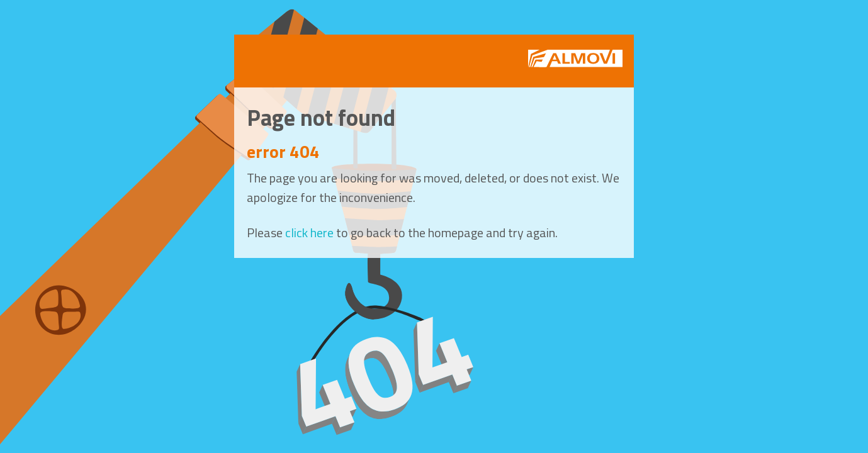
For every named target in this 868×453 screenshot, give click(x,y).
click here (309, 232)
